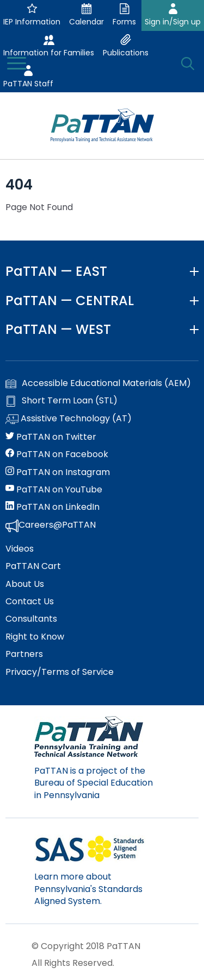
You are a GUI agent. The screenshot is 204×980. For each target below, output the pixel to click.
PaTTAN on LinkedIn (52, 507)
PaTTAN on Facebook (57, 454)
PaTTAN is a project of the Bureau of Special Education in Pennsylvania (94, 783)
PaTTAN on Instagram (58, 472)
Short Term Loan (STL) (61, 401)
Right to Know (35, 637)
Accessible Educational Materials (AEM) (98, 383)
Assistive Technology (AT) (69, 419)
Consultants (31, 619)
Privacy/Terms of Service (60, 672)
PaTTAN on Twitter (51, 437)
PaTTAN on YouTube (54, 490)
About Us (25, 584)
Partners (24, 654)
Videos (20, 549)
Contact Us (30, 602)
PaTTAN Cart (33, 566)
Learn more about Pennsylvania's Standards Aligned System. (88, 889)
